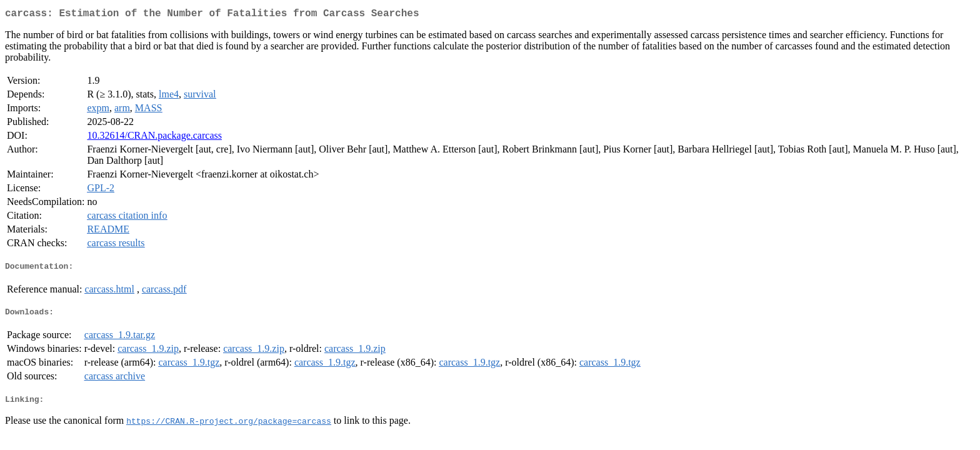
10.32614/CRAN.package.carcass (154, 138)
